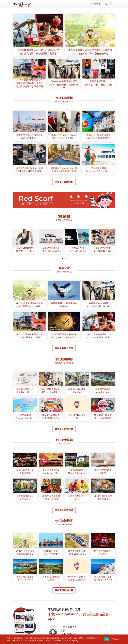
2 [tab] (65, 259)
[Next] (111, 242)
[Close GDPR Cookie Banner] (124, 639)
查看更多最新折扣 (64, 182)
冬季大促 (96, 4)
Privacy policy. (73, 641)
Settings (115, 639)
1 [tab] (63, 259)
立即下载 (79, 203)
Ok (107, 639)
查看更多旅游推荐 (64, 590)
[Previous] (17, 242)
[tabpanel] (25, 243)
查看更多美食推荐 (64, 510)
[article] (38, 35)
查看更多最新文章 (64, 348)
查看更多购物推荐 (64, 429)
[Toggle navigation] (111, 4)
